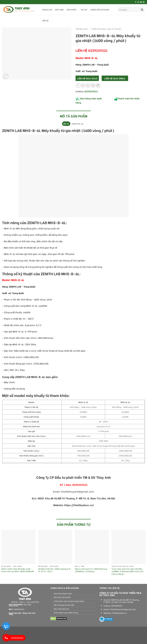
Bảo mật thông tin (61, 609)
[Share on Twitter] (83, 85)
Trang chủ (82, 29)
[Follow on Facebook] (136, 2)
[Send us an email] (144, 2)
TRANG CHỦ (47, 10)
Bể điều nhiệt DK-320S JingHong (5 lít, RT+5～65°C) (54, 570)
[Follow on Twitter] (141, 2)
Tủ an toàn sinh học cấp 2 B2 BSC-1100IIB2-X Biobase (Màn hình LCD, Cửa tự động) (128, 571)
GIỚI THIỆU (59, 10)
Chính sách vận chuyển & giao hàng (69, 601)
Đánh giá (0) (78, 124)
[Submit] (142, 10)
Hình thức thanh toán (63, 593)
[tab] (66, 124)
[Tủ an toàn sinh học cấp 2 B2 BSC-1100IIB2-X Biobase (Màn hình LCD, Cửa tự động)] (129, 547)
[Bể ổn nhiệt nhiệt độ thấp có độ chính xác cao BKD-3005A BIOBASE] (18, 547)
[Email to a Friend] (88, 85)
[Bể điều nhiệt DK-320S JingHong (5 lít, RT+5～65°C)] (55, 547)
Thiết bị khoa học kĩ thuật (106, 29)
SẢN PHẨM (72, 10)
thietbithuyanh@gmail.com (123, 609)
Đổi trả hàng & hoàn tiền (64, 605)
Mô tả (66, 124)
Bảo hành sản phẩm (62, 597)
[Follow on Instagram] (138, 2)
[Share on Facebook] (78, 85)
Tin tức (84, 10)
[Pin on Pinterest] (93, 85)
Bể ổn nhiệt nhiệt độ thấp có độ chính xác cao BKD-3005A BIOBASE (18, 570)
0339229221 (117, 606)
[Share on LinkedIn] (98, 85)
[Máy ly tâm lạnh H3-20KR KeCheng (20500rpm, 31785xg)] (92, 547)
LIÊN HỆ (45, 20)
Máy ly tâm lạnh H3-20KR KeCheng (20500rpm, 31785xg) (91, 570)
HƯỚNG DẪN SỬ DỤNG (100, 10)
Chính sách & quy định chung (66, 612)
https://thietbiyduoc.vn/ (79, 505)
